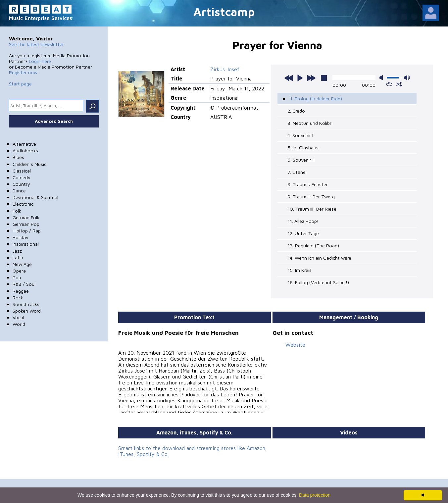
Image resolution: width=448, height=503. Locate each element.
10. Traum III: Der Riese (312, 209)
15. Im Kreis (299, 270)
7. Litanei (297, 172)
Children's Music (29, 164)
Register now (23, 72)
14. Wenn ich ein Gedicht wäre (319, 258)
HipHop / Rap (27, 231)
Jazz (17, 251)
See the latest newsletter (36, 44)
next (311, 78)
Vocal (18, 317)
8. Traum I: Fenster (308, 184)
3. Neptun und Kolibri (310, 123)
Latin (18, 257)
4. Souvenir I (300, 135)
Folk (17, 211)
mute (382, 78)
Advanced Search (54, 121)
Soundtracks (26, 304)
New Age (22, 264)
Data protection (315, 495)
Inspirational (26, 244)
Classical (22, 171)
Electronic (23, 204)
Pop (17, 277)
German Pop (26, 224)
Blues (18, 157)
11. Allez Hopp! (303, 221)
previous (289, 78)
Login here (40, 61)
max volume (407, 78)
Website (295, 345)
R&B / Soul (24, 284)
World (19, 324)
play (300, 78)
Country (21, 184)
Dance (19, 191)
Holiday (21, 237)
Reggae (21, 291)
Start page (20, 84)
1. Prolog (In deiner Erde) (316, 99)
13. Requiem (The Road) (313, 246)
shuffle (399, 84)
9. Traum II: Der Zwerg (311, 197)
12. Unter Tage (303, 233)
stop (324, 78)
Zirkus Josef (225, 69)
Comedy (22, 177)
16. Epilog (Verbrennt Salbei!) (318, 282)
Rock (18, 298)
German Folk (26, 217)
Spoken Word (27, 311)
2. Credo (296, 111)
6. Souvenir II (301, 160)
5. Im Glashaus (303, 148)
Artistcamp (224, 11)
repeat (389, 84)
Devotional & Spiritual (35, 197)
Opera (19, 271)
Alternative (24, 144)
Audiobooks (25, 151)
